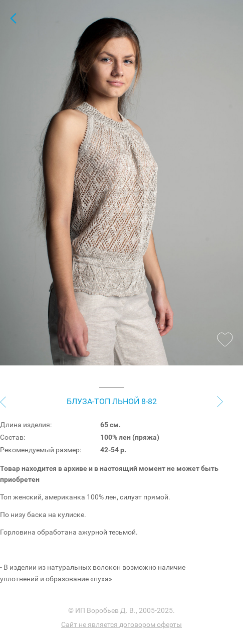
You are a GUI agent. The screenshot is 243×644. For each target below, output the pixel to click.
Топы (13, 18)
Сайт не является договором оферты (121, 624)
